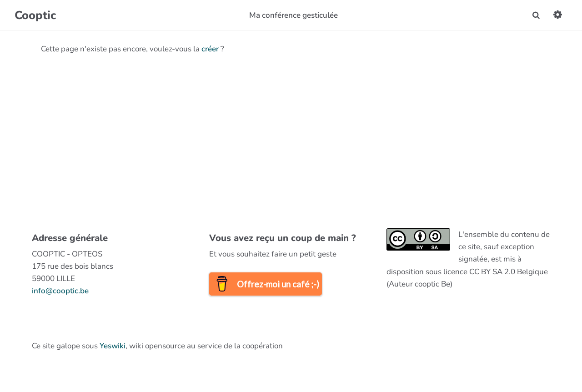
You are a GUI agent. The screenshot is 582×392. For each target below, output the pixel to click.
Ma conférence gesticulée (294, 15)
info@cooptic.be (60, 291)
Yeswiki (113, 346)
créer (210, 49)
